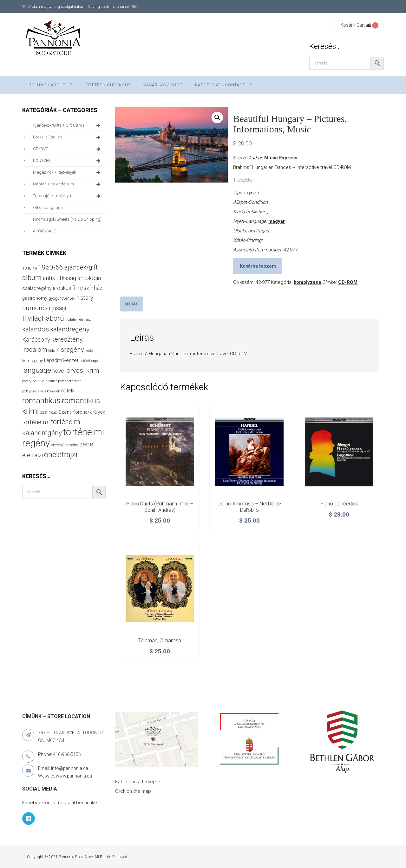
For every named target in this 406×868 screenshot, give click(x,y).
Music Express (281, 158)
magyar (277, 221)
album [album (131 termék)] (32, 278)
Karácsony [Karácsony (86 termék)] (36, 340)
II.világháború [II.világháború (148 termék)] (43, 318)
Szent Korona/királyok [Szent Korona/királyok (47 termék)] (82, 412)
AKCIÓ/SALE (44, 231)
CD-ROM (348, 282)
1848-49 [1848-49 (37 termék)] (29, 268)
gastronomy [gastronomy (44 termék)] (35, 298)
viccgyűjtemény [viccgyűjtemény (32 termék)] (65, 445)
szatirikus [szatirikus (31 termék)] (49, 412)
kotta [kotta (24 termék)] (89, 351)
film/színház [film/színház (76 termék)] (87, 288)
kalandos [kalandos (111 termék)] (36, 329)
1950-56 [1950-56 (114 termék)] (51, 267)
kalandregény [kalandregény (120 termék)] (70, 329)
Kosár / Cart (356, 25)
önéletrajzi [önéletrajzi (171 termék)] (61, 455)
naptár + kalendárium (68, 184)
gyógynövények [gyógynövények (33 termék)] (62, 298)
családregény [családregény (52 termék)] (37, 288)
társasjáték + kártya (68, 196)
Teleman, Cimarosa (160, 641)
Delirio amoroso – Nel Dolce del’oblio (249, 507)
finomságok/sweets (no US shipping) (67, 219)
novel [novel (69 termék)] (59, 371)
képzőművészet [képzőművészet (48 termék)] (61, 360)
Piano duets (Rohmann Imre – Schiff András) (160, 507)
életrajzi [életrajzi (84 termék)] (33, 455)
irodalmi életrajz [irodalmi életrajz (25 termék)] (78, 320)
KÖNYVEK (68, 161)
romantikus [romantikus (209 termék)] (41, 401)
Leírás (131, 304)
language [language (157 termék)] (37, 370)
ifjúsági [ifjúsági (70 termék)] (57, 308)
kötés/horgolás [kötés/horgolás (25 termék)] (91, 361)
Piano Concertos (339, 504)
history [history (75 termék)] (85, 298)
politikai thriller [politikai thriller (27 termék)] (45, 381)
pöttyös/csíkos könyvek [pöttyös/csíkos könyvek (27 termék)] (41, 391)
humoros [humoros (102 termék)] (35, 308)
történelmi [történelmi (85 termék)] (36, 422)
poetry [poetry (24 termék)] (27, 381)
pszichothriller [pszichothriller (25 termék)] (69, 381)
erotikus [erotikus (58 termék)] (62, 288)
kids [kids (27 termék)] (52, 351)
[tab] (131, 304)
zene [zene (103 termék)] (86, 444)
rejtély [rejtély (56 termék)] (68, 391)
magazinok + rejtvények (68, 172)
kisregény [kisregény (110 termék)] (70, 350)
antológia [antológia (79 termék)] (89, 278)
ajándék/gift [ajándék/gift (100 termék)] (81, 267)
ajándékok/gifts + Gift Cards (68, 125)
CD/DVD (68, 149)
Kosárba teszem (258, 266)
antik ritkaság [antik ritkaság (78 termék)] (59, 278)
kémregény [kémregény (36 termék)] (33, 361)
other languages (49, 207)
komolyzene (308, 282)
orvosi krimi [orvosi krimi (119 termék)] (84, 370)
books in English (68, 137)
